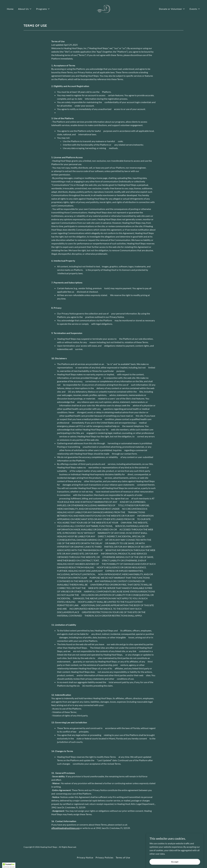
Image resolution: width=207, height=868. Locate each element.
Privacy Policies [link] (104, 857)
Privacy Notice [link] (85, 857)
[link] (103, 9)
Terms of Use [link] (123, 857)
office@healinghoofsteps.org (65, 828)
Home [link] (10, 9)
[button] (25, 9)
